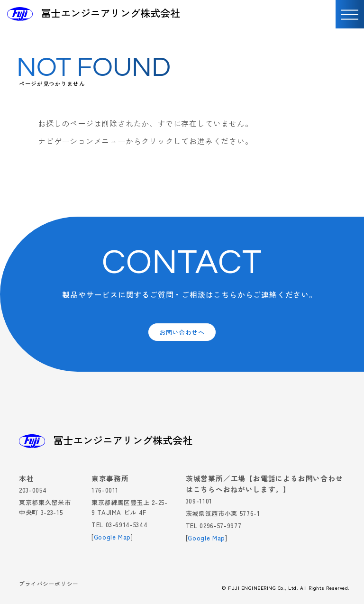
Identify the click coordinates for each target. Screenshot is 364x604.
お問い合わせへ (182, 332)
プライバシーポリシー (49, 584)
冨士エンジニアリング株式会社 (110, 13)
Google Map (113, 537)
